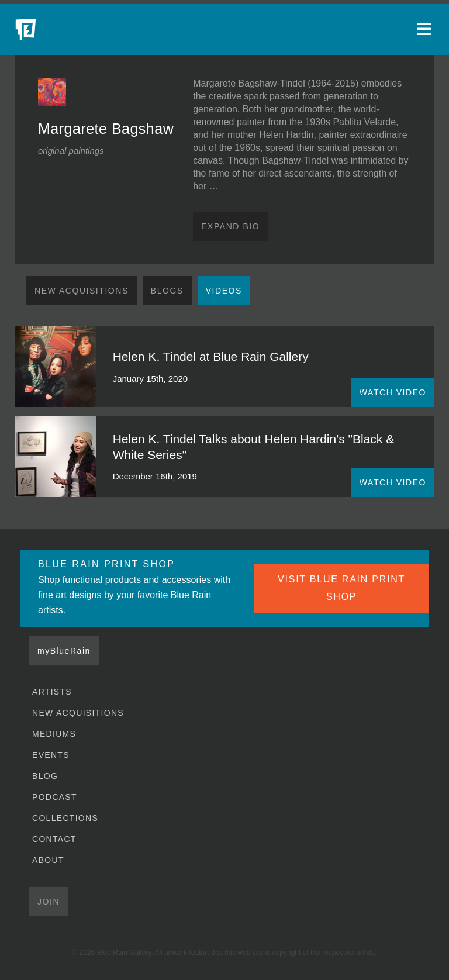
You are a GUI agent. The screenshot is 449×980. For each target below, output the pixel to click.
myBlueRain (64, 651)
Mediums (54, 734)
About (48, 860)
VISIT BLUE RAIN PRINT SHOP (341, 588)
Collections (65, 818)
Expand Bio (230, 226)
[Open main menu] (426, 29)
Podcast (55, 797)
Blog (45, 776)
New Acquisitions (82, 291)
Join (49, 902)
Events (51, 755)
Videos (224, 291)
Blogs (167, 291)
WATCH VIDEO (393, 392)
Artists (52, 692)
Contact (54, 839)
